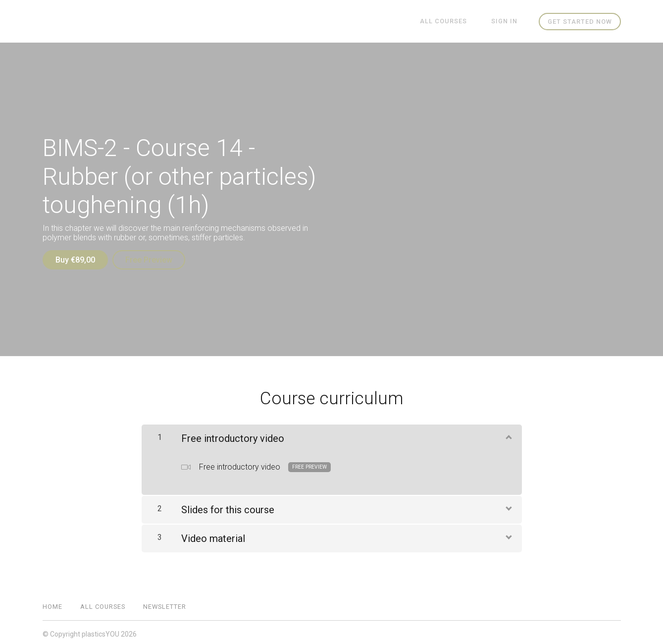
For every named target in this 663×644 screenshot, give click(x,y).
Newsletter (165, 603)
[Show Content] (508, 433)
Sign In (508, 22)
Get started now (580, 22)
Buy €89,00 (75, 260)
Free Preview (152, 260)
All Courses (453, 22)
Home (52, 603)
